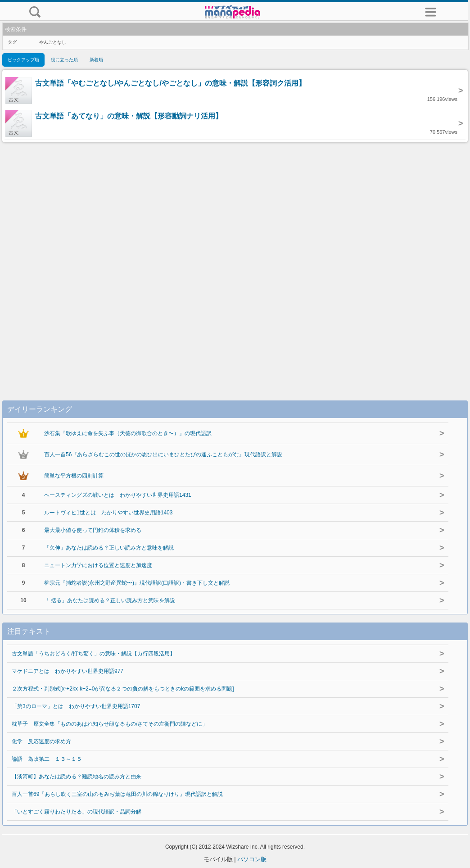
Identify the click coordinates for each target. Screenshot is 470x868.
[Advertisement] (235, 262)
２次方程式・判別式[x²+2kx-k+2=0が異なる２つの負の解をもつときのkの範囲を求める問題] (123, 689)
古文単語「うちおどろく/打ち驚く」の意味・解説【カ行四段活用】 (93, 654)
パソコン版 (252, 859)
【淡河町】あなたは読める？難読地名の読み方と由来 (77, 777)
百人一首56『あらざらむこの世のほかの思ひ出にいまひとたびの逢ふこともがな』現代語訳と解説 (163, 454)
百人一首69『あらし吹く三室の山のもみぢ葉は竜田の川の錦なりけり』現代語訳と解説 (117, 794)
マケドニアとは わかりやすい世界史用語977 (68, 671)
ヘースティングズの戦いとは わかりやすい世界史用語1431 (118, 495)
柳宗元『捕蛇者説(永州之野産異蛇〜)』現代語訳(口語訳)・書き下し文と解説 (137, 583)
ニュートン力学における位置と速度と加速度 (98, 565)
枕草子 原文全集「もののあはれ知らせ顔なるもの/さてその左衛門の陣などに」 (110, 724)
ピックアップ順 (23, 60)
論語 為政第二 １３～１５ (47, 759)
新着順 (96, 60)
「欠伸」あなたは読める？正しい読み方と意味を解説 (109, 548)
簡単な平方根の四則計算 (74, 476)
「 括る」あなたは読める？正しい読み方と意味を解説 (110, 600)
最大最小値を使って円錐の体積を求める (93, 530)
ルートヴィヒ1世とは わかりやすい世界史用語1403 (108, 513)
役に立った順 (64, 60)
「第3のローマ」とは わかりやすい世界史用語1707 (76, 706)
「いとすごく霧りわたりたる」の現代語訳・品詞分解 (77, 812)
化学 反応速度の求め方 (41, 741)
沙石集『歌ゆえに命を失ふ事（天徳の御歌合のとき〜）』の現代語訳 (128, 433)
